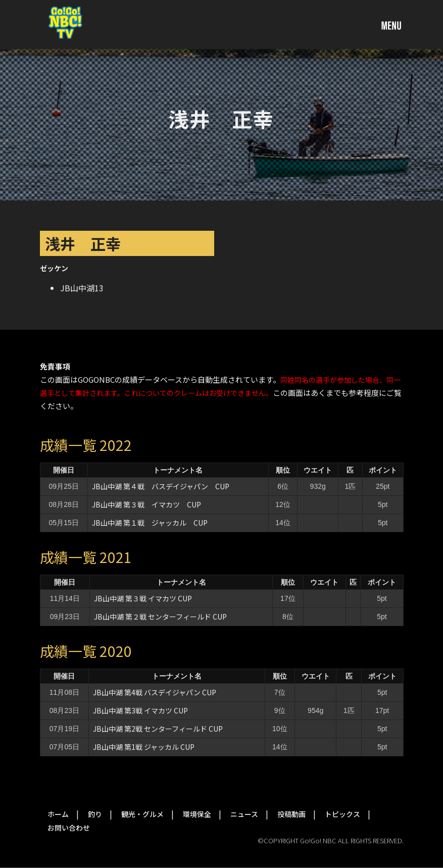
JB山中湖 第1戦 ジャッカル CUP (144, 747)
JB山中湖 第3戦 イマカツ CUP (140, 710)
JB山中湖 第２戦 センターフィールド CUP (160, 617)
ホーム (58, 814)
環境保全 (197, 814)
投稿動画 (291, 814)
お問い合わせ (69, 828)
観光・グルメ (142, 814)
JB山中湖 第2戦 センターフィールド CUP (158, 729)
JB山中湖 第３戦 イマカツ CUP (146, 504)
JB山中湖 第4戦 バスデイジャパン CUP (155, 692)
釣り (95, 814)
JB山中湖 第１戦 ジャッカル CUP (150, 523)
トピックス (342, 814)
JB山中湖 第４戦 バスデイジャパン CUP (161, 486)
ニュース (244, 814)
